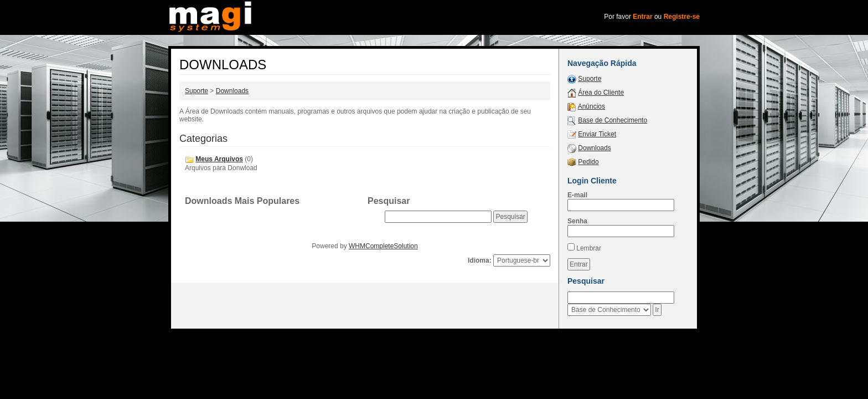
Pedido (588, 162)
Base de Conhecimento (613, 120)
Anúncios (591, 106)
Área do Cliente (601, 93)
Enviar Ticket (597, 134)
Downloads (232, 91)
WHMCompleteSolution (383, 246)
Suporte (197, 91)
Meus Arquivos (219, 159)
